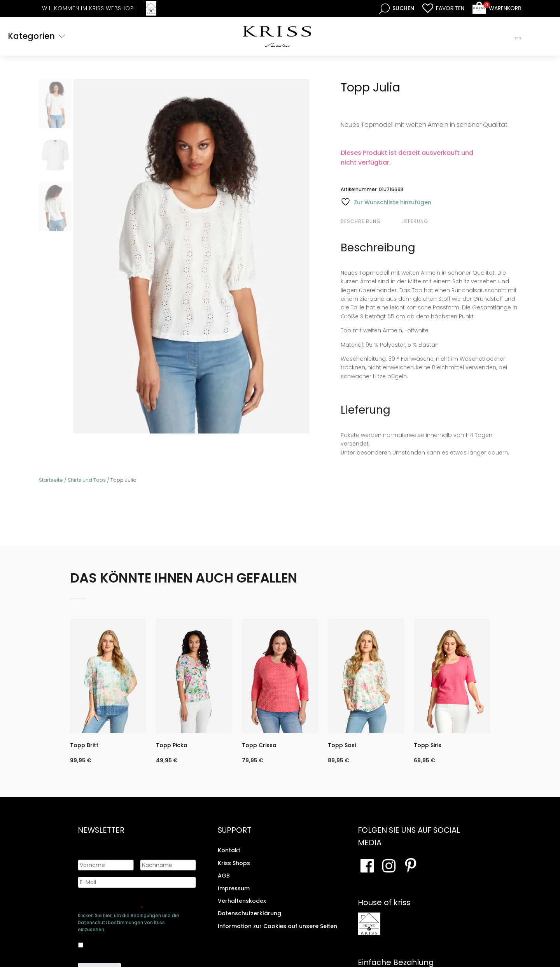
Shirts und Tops (87, 480)
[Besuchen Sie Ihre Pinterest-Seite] (411, 866)
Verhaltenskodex (242, 901)
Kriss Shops (234, 863)
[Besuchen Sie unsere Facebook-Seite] (367, 866)
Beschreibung (361, 221)
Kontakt (229, 850)
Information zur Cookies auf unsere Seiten (277, 926)
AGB (224, 876)
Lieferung (415, 221)
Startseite (51, 480)
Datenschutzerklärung (249, 913)
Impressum (234, 888)
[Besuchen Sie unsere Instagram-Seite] (389, 866)
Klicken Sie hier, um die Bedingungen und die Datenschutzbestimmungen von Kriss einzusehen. (129, 923)
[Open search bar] (396, 8)
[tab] (370, 221)
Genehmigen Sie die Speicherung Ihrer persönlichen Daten (136, 904)
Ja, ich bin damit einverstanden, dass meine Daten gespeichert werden (130, 943)
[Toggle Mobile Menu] (518, 38)
